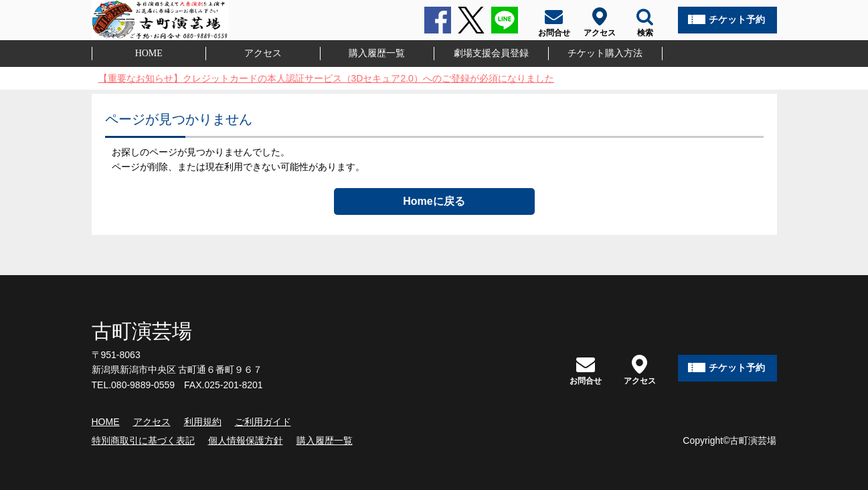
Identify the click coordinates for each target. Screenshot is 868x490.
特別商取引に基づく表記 (143, 440)
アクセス (263, 53)
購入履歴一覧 (377, 53)
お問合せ (586, 370)
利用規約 (203, 422)
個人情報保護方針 (246, 440)
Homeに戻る (434, 201)
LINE (505, 20)
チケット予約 (737, 19)
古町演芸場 (142, 331)
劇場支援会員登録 (491, 53)
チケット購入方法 (605, 53)
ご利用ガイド (263, 422)
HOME (149, 53)
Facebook (438, 20)
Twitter (471, 20)
